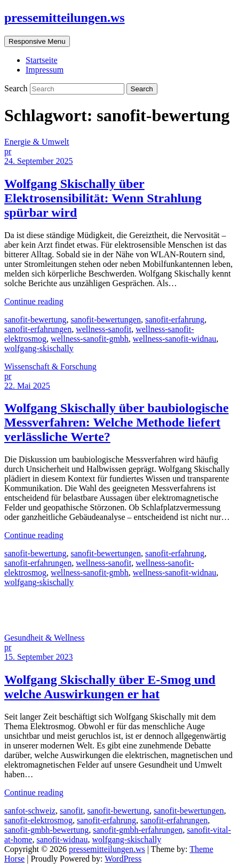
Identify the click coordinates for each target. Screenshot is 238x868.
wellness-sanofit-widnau (174, 339)
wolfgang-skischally (39, 348)
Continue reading (34, 301)
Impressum (45, 70)
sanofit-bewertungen (106, 319)
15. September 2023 (38, 657)
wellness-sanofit (104, 329)
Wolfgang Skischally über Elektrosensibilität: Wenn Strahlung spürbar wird (103, 198)
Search (17, 88)
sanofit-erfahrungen (38, 329)
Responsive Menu (37, 41)
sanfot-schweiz (30, 811)
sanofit (72, 811)
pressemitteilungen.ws (65, 18)
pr (8, 151)
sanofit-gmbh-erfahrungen (138, 830)
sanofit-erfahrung (175, 319)
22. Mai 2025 (27, 386)
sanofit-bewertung (35, 319)
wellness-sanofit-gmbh (90, 339)
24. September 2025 (38, 161)
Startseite (42, 60)
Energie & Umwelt (37, 142)
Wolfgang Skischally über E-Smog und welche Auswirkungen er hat (110, 687)
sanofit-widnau (62, 839)
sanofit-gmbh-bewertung (46, 830)
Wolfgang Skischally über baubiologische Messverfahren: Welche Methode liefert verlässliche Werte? (116, 422)
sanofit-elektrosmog (38, 820)
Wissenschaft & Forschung (50, 366)
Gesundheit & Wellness (44, 638)
